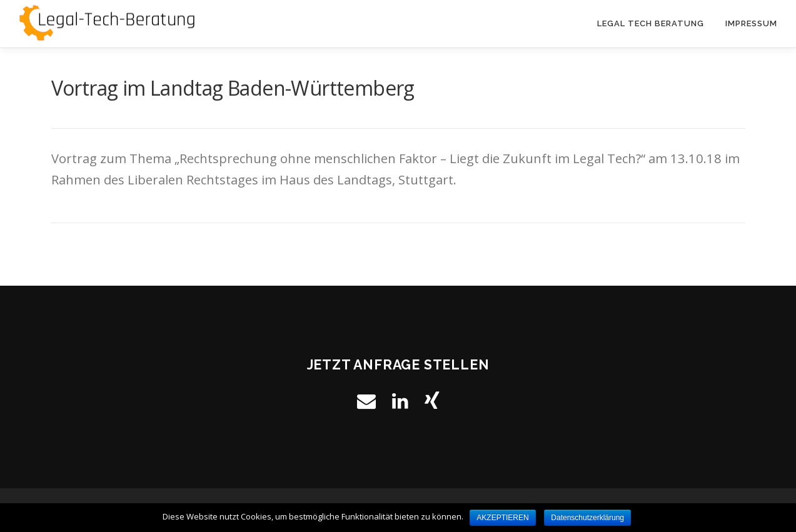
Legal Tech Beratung (651, 23)
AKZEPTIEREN (502, 518)
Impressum (751, 23)
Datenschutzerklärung (587, 518)
